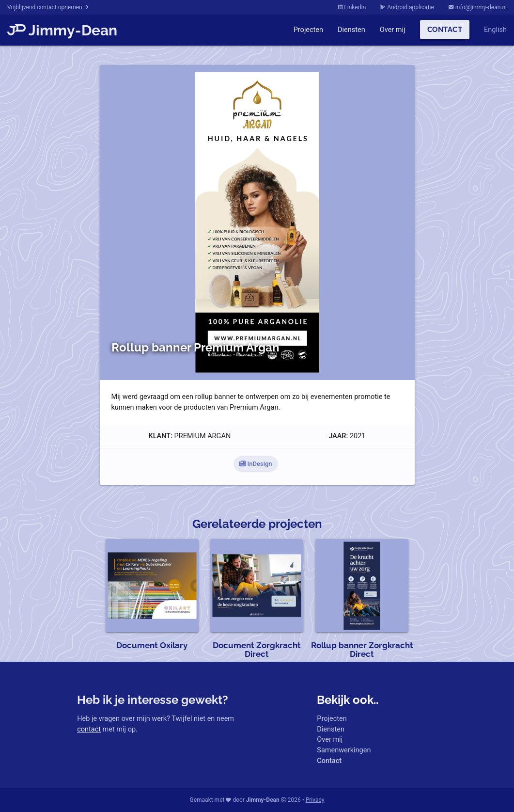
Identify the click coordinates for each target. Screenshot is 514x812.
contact (89, 729)
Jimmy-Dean (62, 30)
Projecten (308, 30)
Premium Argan (203, 436)
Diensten (351, 30)
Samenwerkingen (344, 750)
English (495, 30)
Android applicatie (407, 7)
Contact (445, 29)
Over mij (393, 30)
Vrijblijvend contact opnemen (48, 7)
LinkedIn (352, 7)
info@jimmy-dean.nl (478, 7)
